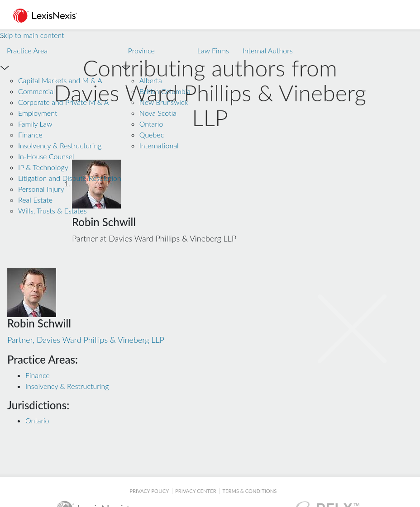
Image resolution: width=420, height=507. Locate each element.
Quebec (152, 135)
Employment (38, 113)
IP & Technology (43, 167)
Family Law (35, 124)
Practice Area (27, 50)
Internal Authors (268, 50)
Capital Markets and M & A (60, 80)
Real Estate (35, 200)
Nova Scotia (158, 113)
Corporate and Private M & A (63, 102)
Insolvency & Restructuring (60, 145)
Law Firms (213, 50)
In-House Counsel (46, 156)
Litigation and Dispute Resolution (70, 178)
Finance (30, 135)
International (159, 145)
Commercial (36, 91)
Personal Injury (41, 189)
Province (141, 50)
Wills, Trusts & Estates (52, 211)
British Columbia (165, 91)
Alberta (151, 80)
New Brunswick (164, 102)
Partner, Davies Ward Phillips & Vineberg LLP (86, 329)
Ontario (151, 124)
